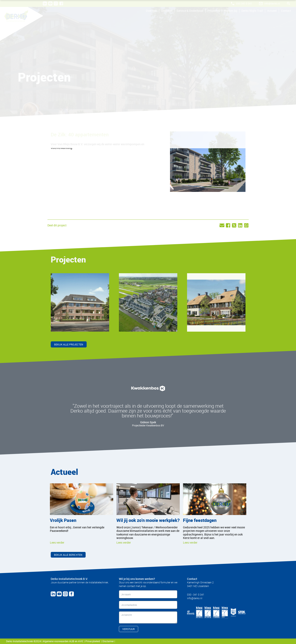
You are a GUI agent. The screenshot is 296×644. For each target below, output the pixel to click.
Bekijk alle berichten (68, 555)
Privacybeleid (93, 641)
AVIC (81, 641)
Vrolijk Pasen (63, 520)
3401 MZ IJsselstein (198, 586)
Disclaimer (108, 641)
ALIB (72, 641)
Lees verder (57, 542)
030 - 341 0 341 (196, 595)
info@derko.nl (195, 598)
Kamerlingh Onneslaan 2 (200, 582)
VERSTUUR (129, 629)
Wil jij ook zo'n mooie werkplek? (148, 520)
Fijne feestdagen (200, 520)
